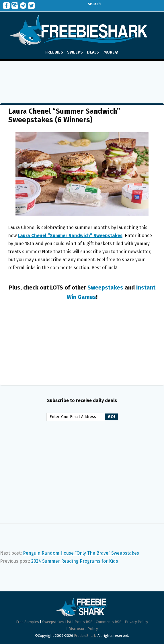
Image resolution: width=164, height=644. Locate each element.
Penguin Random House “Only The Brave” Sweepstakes (81, 553)
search (90, 4)
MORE (111, 52)
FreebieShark (85, 636)
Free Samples (28, 622)
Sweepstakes (105, 287)
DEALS (93, 52)
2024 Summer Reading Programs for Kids (75, 561)
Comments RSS (109, 622)
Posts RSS (84, 622)
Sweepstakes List (57, 622)
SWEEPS (75, 52)
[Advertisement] (82, 78)
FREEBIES (54, 52)
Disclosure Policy (83, 629)
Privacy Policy (136, 622)
